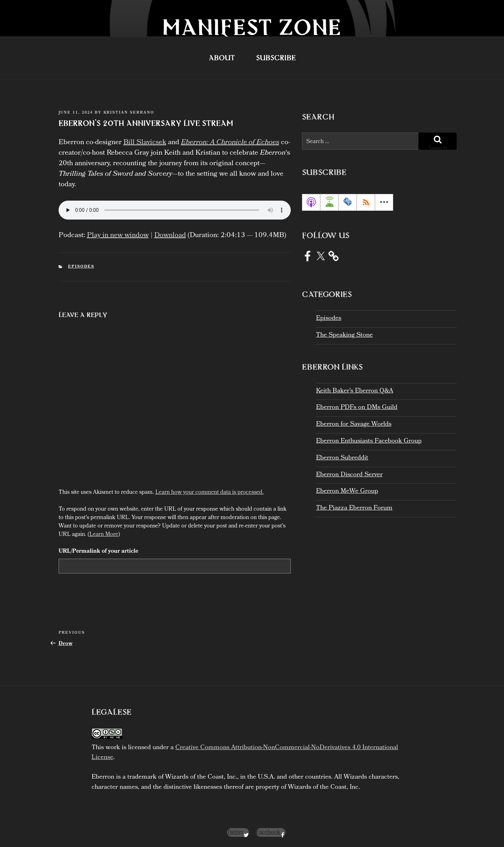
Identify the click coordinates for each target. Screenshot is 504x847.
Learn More (104, 535)
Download (170, 236)
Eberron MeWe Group (347, 492)
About (222, 58)
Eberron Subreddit (342, 458)
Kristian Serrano (129, 113)
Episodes (81, 267)
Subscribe (276, 58)
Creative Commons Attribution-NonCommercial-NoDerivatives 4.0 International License (245, 753)
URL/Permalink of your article (98, 552)
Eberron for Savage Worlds (354, 425)
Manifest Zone (252, 27)
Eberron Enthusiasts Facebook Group (369, 441)
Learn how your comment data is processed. (210, 493)
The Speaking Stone (344, 335)
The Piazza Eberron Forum (354, 508)
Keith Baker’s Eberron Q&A (355, 391)
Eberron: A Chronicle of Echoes (230, 143)
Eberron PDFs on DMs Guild (357, 408)
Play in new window (118, 236)
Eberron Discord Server (349, 475)
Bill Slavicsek (145, 143)
